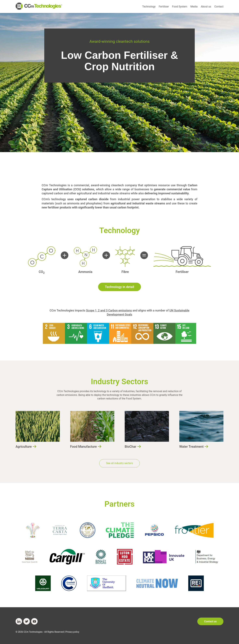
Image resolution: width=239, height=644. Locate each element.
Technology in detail (120, 287)
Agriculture (24, 447)
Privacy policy (72, 632)
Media (194, 7)
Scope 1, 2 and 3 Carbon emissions (109, 310)
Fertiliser (164, 7)
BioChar (130, 447)
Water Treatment (191, 447)
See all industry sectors (119, 463)
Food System (180, 7)
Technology (149, 7)
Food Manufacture (84, 447)
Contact (219, 7)
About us (206, 7)
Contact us (210, 621)
